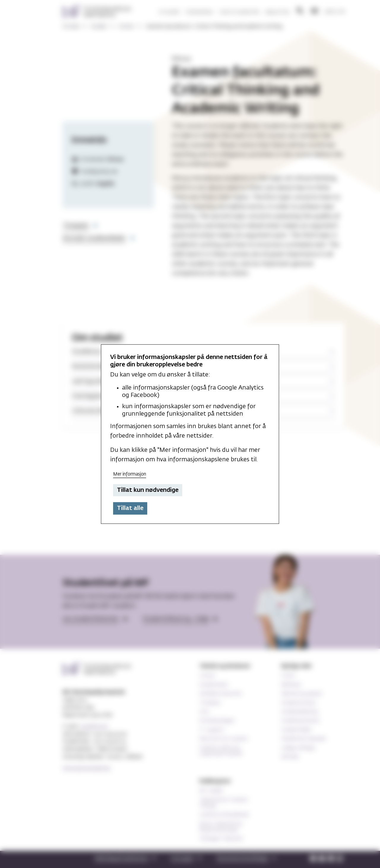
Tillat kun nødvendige (148, 490)
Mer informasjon (130, 474)
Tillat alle (130, 508)
